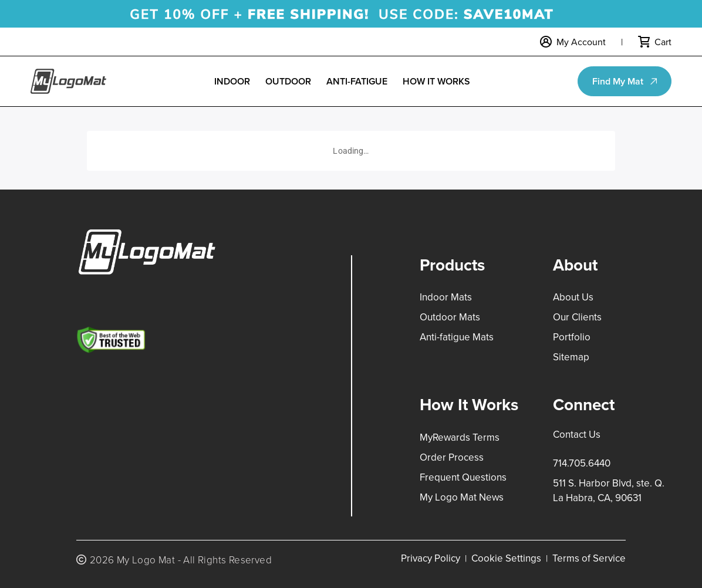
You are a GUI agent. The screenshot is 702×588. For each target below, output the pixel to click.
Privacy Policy (431, 558)
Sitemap (571, 357)
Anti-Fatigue (357, 81)
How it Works (436, 81)
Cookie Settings (506, 558)
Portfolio (572, 337)
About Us (573, 297)
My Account (581, 42)
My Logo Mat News (462, 497)
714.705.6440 (582, 463)
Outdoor (288, 81)
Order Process (452, 457)
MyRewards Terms (460, 437)
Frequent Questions (463, 477)
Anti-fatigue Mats (457, 337)
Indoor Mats (446, 297)
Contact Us (577, 434)
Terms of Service (589, 558)
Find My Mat (618, 81)
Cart (663, 42)
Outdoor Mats (450, 317)
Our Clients (577, 317)
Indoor (232, 81)
